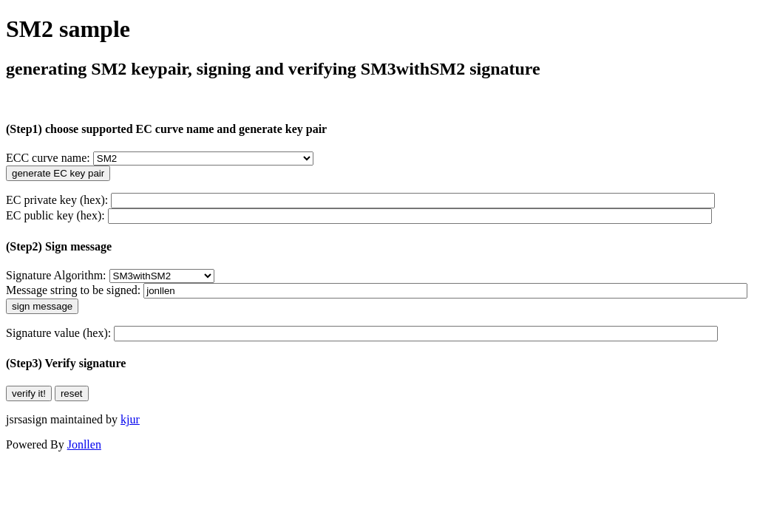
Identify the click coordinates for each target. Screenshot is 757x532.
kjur (130, 419)
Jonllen (84, 444)
